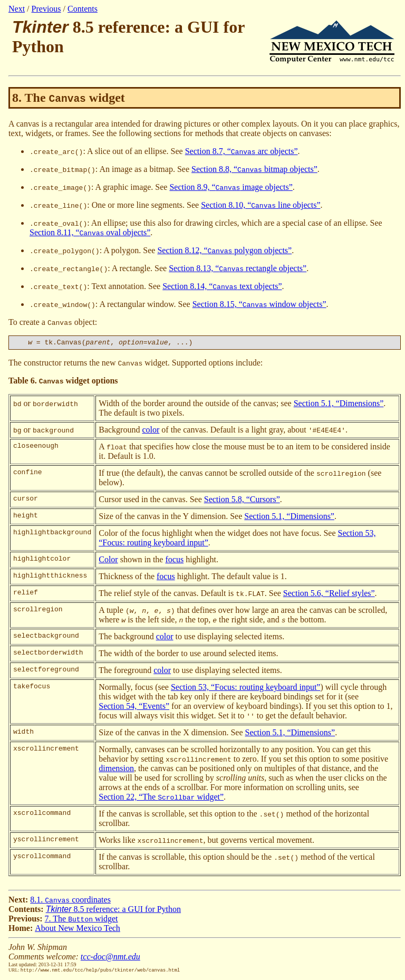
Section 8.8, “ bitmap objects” (254, 169)
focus (174, 561)
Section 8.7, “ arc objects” (242, 151)
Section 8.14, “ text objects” (222, 286)
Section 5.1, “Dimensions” (339, 405)
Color (108, 561)
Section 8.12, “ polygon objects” (224, 250)
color (151, 431)
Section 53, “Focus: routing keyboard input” (246, 689)
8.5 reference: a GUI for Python (113, 911)
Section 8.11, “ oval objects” (90, 232)
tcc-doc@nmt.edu (110, 958)
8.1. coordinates (70, 901)
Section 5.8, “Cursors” (242, 501)
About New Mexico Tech (78, 930)
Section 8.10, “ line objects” (261, 205)
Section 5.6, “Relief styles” (329, 595)
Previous (46, 9)
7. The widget (81, 920)
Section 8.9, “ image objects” (231, 187)
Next (17, 9)
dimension (116, 770)
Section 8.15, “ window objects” (259, 304)
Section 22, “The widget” (161, 798)
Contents (83, 9)
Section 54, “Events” (134, 708)
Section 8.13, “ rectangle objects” (238, 268)
